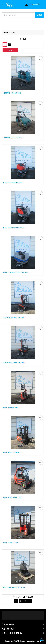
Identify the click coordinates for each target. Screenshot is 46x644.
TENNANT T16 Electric (12, 93)
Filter (10, 50)
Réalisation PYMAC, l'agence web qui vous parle (23, 641)
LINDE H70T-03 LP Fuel (12, 497)
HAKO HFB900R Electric (13, 183)
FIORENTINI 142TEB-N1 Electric (16, 273)
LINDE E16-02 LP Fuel (12, 452)
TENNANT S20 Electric (12, 138)
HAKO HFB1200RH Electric (14, 228)
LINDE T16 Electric (11, 407)
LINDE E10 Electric (11, 542)
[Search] (23, 15)
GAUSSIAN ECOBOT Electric (14, 587)
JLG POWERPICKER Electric (14, 318)
